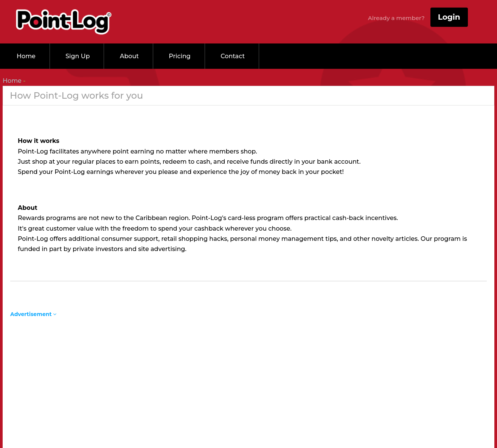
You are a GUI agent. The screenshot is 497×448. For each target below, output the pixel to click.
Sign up (78, 56)
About (129, 56)
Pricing (180, 56)
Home (26, 56)
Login (449, 17)
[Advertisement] (248, 370)
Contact (233, 56)
